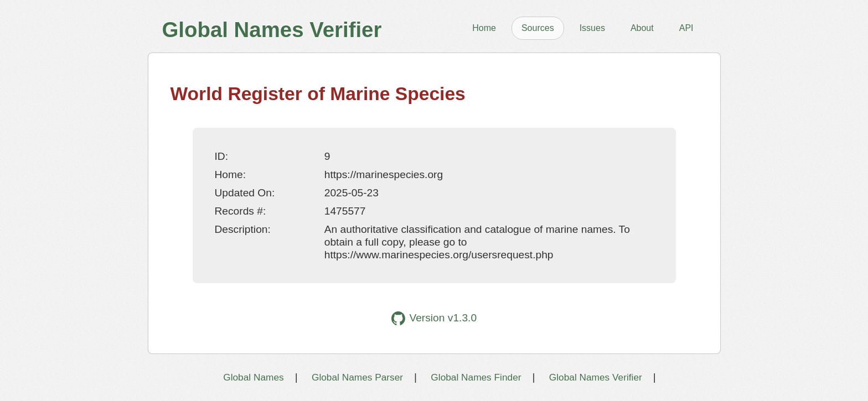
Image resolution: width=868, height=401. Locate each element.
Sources (538, 28)
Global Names (253, 377)
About (642, 28)
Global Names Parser (357, 377)
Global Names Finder (476, 377)
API (686, 28)
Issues (592, 28)
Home (484, 28)
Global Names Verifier (596, 377)
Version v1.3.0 (434, 318)
